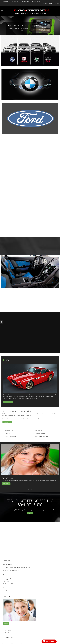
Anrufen (6, 624)
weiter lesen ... (8, 402)
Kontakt (8, 591)
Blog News (45, 4)
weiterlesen (6, 484)
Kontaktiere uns (9, 630)
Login (51, 4)
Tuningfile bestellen (10, 633)
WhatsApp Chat (9, 638)
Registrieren (56, 4)
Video (30, 513)
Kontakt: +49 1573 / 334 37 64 (10, 2)
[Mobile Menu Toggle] (2, 11)
